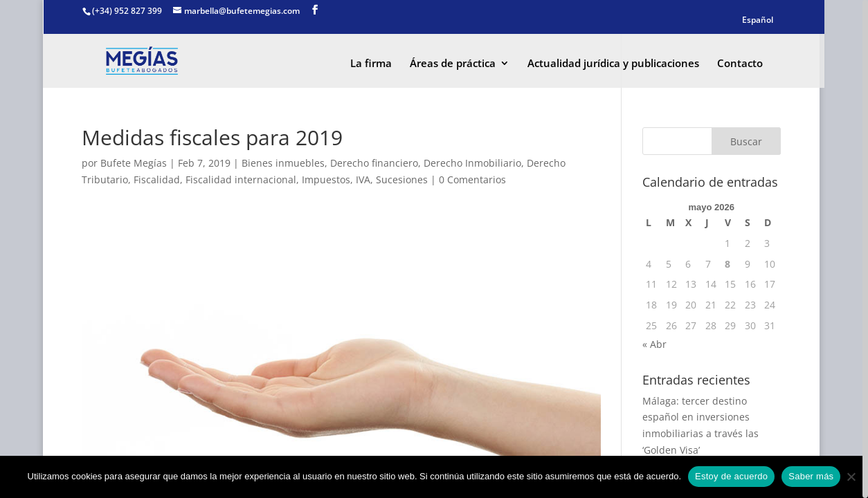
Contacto (740, 64)
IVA (363, 179)
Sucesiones (402, 179)
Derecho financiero (374, 163)
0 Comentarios (472, 179)
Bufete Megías (134, 163)
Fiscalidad (157, 179)
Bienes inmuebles (283, 163)
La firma (371, 64)
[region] (434, 249)
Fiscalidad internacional (241, 179)
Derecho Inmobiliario (472, 163)
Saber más (811, 476)
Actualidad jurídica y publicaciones (613, 64)
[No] (851, 477)
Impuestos (326, 179)
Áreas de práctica (453, 64)
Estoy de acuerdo (731, 476)
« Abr (654, 344)
